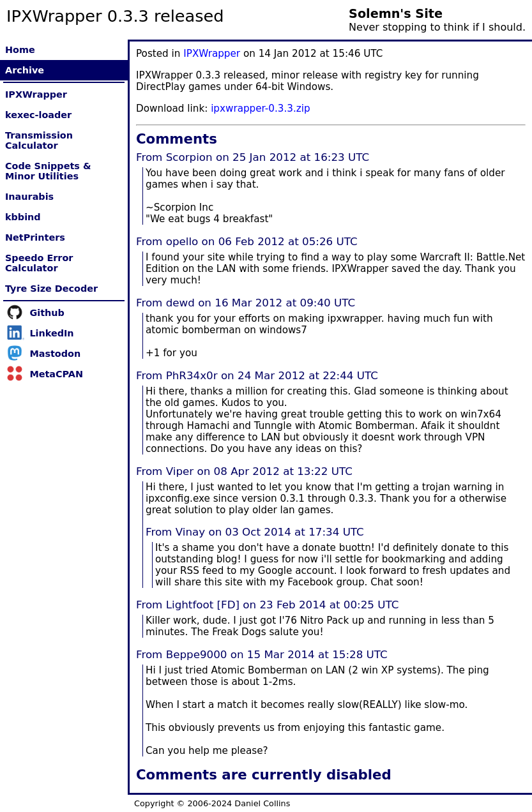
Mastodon (55, 354)
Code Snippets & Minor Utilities (48, 171)
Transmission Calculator (39, 140)
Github (47, 313)
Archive (25, 70)
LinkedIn (51, 333)
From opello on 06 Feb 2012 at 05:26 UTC (247, 241)
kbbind (23, 217)
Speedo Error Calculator (39, 263)
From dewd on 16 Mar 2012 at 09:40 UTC (246, 303)
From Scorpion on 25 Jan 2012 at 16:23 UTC (253, 157)
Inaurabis (29, 197)
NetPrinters (35, 237)
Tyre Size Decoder (51, 289)
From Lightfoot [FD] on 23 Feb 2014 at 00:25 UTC (267, 605)
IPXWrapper (36, 94)
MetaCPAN (56, 374)
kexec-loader (38, 115)
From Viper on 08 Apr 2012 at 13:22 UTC (244, 471)
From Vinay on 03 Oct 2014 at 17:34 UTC (255, 532)
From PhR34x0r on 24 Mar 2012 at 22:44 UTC (257, 375)
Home (20, 50)
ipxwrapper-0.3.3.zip (261, 109)
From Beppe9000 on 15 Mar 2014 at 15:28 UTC (262, 654)
